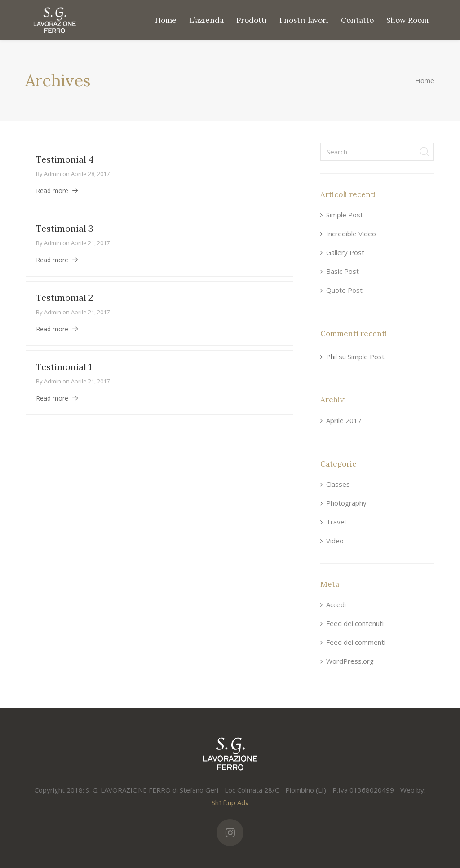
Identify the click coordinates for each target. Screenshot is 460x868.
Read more (52, 191)
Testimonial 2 (65, 297)
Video (335, 541)
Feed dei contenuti (355, 623)
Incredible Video (351, 234)
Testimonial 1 (64, 367)
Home (425, 80)
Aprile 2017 (344, 420)
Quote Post (344, 290)
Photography (346, 503)
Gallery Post (345, 252)
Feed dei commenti (356, 642)
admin (53, 174)
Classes (338, 484)
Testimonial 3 (65, 228)
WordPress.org (350, 661)
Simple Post (345, 215)
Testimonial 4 (65, 159)
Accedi (336, 604)
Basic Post (343, 271)
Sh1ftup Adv (230, 802)
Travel (336, 522)
